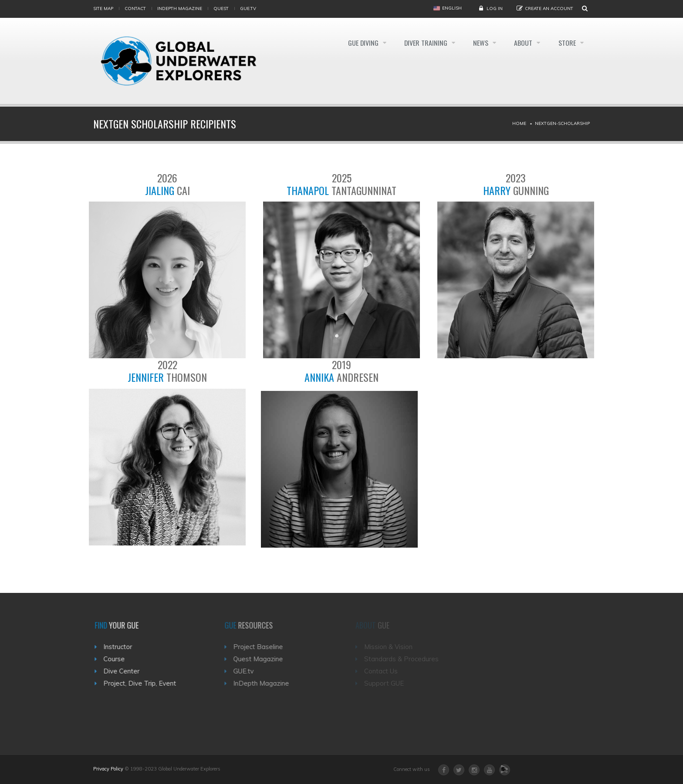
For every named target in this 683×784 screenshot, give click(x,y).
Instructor (122, 647)
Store (568, 43)
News (480, 43)
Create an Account (549, 8)
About (523, 43)
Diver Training (424, 43)
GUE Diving (360, 43)
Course (118, 659)
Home (519, 123)
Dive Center (126, 671)
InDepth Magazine (180, 8)
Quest (221, 8)
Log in (495, 8)
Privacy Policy (108, 769)
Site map (103, 8)
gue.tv (248, 8)
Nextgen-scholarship (562, 123)
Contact (135, 8)
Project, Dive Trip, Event (144, 683)
